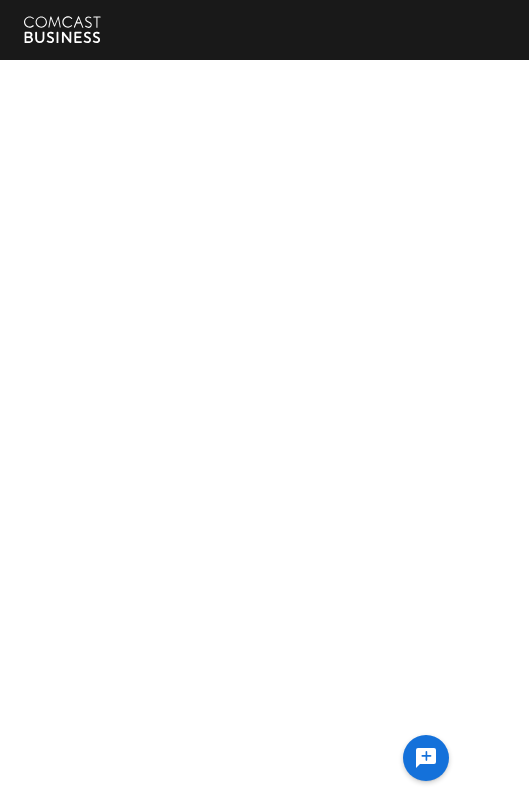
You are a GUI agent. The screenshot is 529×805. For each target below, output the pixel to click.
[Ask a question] (426, 758)
